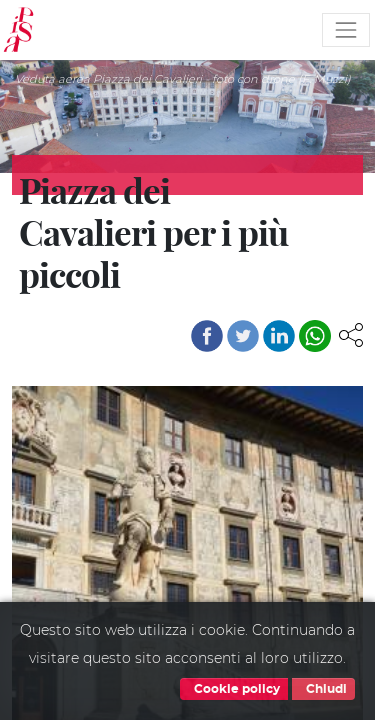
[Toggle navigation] (346, 30)
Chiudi (323, 689)
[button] (351, 334)
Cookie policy (234, 689)
